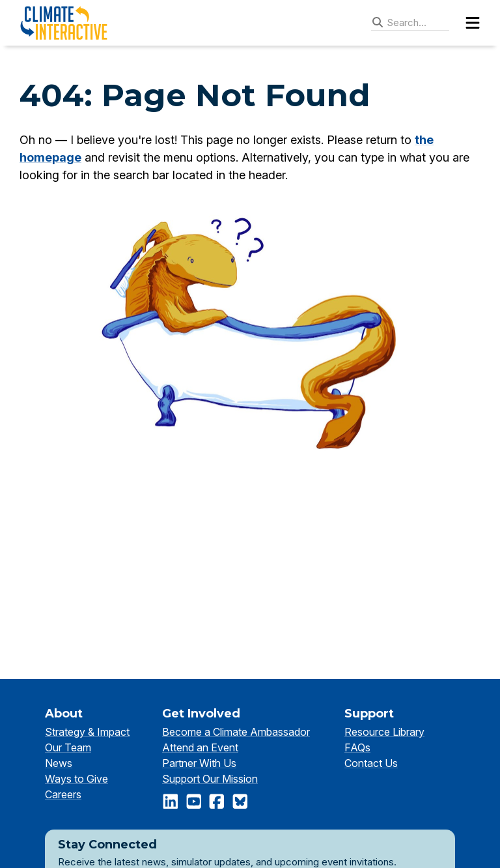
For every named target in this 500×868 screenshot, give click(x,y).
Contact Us (371, 763)
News (59, 763)
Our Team (68, 747)
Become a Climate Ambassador (236, 732)
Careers (63, 794)
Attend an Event (200, 747)
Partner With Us (199, 763)
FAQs (357, 747)
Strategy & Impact (87, 732)
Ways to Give (76, 779)
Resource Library (384, 732)
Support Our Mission (210, 779)
